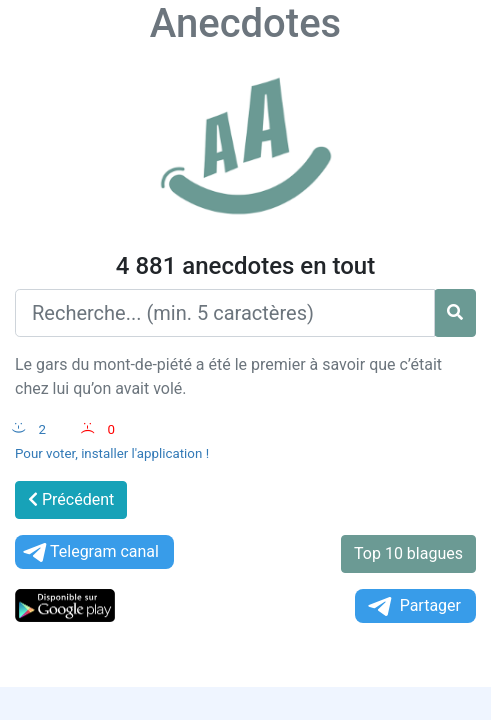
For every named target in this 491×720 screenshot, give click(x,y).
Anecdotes (245, 23)
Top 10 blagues (408, 553)
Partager (413, 606)
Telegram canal (89, 552)
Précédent (71, 499)
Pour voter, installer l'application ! (112, 453)
